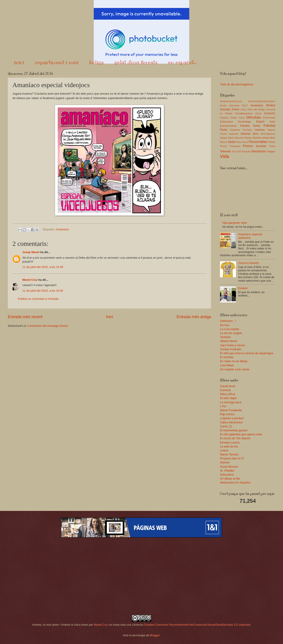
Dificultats (253, 117)
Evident (243, 288)
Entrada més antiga (194, 317)
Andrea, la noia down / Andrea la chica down (60, 625)
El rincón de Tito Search (235, 438)
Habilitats (260, 130)
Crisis (234, 118)
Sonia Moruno (229, 467)
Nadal (232, 142)
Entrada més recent (25, 317)
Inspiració (234, 134)
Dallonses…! (228, 321)
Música (224, 142)
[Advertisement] (142, 576)
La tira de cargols (231, 333)
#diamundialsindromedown (262, 101)
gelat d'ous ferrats (136, 62)
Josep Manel (31, 252)
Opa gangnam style (235, 223)
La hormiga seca (231, 402)
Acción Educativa (230, 106)
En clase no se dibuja (234, 361)
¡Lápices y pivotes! (232, 418)
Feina (256, 126)
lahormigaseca (268, 134)
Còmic (258, 114)
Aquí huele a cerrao (232, 345)
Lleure (224, 138)
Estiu (272, 122)
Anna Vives (247, 110)
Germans (247, 130)
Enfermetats (269, 118)
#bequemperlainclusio (231, 101)
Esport (260, 121)
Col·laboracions (244, 113)
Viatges (271, 151)
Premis (224, 146)
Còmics (224, 118)
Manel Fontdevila (231, 410)
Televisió (225, 151)
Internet (245, 134)
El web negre (228, 398)
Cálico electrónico (231, 422)
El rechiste (227, 357)
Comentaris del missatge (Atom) (48, 326)
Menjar (248, 138)
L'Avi (223, 406)
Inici (109, 317)
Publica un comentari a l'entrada (38, 299)
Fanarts (245, 126)
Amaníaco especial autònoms (250, 236)
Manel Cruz (30, 280)
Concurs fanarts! (249, 263)
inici (19, 62)
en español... (182, 62)
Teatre (272, 146)
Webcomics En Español (235, 483)
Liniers (224, 450)
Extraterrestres (228, 126)
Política (272, 142)
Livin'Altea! (227, 365)
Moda (266, 138)
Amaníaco (62, 229)
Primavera (235, 146)
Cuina (242, 118)
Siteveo (225, 462)
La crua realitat (229, 329)
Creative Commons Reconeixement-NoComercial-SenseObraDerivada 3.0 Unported (197, 625)
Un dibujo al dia (230, 479)
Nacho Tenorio (229, 454)
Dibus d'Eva (228, 394)
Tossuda (246, 152)
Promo (248, 146)
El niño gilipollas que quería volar (241, 434)
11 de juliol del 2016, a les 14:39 (43, 267)
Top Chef (236, 152)
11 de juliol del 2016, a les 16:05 (43, 291)
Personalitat (258, 142)
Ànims (235, 109)
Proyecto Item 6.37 (232, 458)
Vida (225, 156)
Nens (239, 142)
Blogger (155, 635)
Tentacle (225, 337)
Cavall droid (228, 386)
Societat (261, 146)
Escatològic (245, 122)
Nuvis (245, 142)
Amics (271, 105)
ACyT (245, 106)
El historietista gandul (234, 430)
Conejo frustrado (231, 349)
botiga (97, 62)
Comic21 (270, 113)
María (231, 138)
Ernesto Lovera (230, 442)
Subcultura (227, 475)
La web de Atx (229, 446)
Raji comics (227, 414)
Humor (223, 134)
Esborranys (227, 122)
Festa (224, 130)
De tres (225, 325)
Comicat (225, 390)
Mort (273, 138)
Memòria (239, 138)
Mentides (257, 138)
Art (255, 109)
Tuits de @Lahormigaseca (237, 84)
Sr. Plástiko (227, 471)
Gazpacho (235, 130)
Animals (225, 109)
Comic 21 (226, 426)
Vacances (258, 151)
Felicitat (269, 125)
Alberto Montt (229, 341)
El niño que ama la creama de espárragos (247, 353)
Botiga (261, 110)
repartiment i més (57, 62)
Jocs (255, 134)
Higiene (271, 130)
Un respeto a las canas (235, 369)
